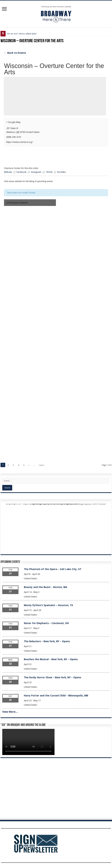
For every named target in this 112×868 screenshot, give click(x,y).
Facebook (21, 172)
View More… (10, 712)
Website (8, 172)
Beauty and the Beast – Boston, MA (45, 587)
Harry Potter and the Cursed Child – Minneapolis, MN (56, 696)
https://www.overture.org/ (20, 142)
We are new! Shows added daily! (22, 34)
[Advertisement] (56, 244)
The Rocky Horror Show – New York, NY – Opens (53, 677)
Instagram (36, 172)
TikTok (49, 172)
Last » (42, 465)
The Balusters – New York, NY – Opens (47, 641)
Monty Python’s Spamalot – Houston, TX (48, 605)
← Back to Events (15, 53)
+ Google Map (13, 122)
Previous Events (17, 203)
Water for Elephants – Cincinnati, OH (46, 623)
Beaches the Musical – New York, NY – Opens (51, 659)
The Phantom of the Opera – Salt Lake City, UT (53, 569)
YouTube (61, 172)
